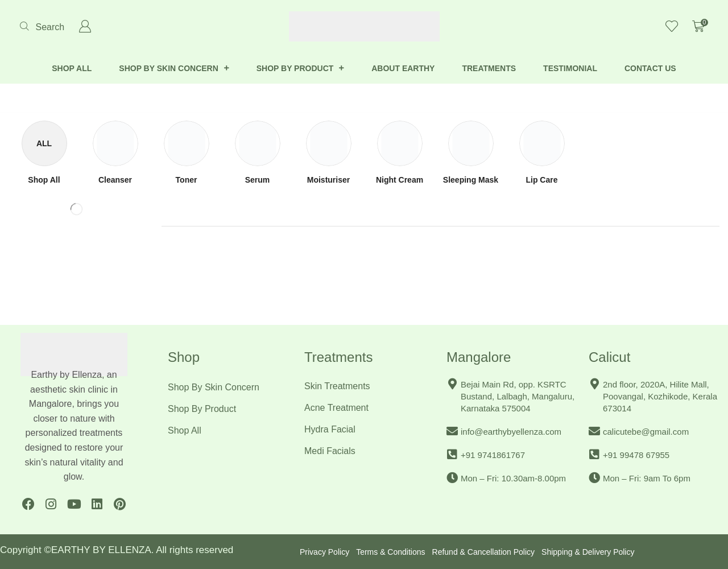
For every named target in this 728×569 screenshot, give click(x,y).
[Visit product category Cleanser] (115, 180)
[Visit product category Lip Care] (541, 180)
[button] (42, 27)
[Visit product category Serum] (258, 180)
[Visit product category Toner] (187, 180)
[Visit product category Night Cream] (400, 180)
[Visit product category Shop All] (44, 180)
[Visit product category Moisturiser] (328, 180)
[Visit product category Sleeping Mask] (471, 180)
